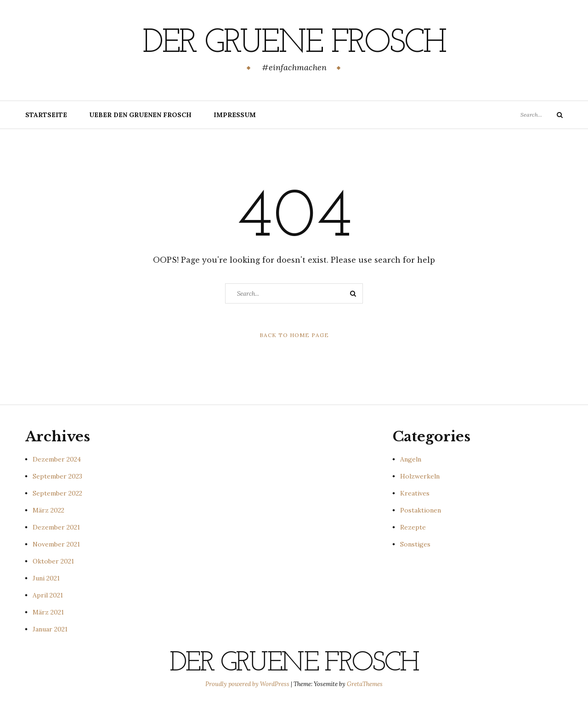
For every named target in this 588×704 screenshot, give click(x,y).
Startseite (46, 115)
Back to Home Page (294, 335)
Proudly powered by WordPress (248, 684)
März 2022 (48, 510)
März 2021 (48, 612)
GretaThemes (365, 684)
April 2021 (48, 595)
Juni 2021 (46, 578)
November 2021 (56, 544)
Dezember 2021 (56, 527)
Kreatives (415, 493)
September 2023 (57, 476)
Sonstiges (415, 544)
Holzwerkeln (420, 476)
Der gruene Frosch (294, 44)
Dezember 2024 (57, 459)
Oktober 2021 (53, 561)
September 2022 (57, 493)
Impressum (235, 115)
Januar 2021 (50, 629)
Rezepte (413, 527)
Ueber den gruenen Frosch (140, 115)
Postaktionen (421, 510)
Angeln (411, 459)
